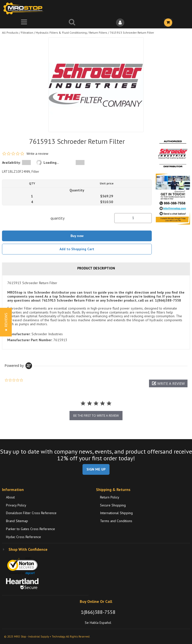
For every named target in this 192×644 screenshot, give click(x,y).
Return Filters (98, 33)
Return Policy (110, 497)
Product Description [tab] (96, 268)
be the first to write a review (96, 416)
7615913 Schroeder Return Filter (132, 33)
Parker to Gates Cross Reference (30, 529)
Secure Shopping (113, 505)
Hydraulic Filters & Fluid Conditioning (61, 33)
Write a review (37, 154)
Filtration (27, 33)
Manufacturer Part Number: (30, 340)
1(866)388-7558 (98, 612)
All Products (10, 33)
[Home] (24, 8)
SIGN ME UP (96, 469)
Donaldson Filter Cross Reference (31, 513)
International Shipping (116, 513)
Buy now (77, 236)
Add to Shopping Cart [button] (77, 249)
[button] (168, 383)
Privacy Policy (16, 505)
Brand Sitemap (17, 521)
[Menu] (24, 23)
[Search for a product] (72, 23)
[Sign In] (120, 23)
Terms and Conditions (116, 521)
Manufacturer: (19, 334)
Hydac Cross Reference (23, 537)
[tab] (96, 312)
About (10, 497)
